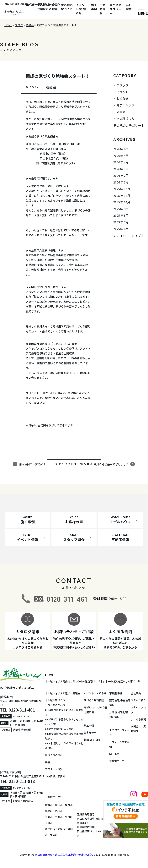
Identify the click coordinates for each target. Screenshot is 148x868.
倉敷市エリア (117, 761)
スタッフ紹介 (138, 700)
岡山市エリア (117, 754)
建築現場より (126, 119)
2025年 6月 (121, 229)
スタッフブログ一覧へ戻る (77, 464)
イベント (122, 92)
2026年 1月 (121, 182)
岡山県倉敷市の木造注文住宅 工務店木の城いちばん (64, 855)
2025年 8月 (121, 215)
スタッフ (122, 85)
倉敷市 (49, 805)
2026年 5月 (121, 156)
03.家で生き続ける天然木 (59, 729)
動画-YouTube (92, 740)
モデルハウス (126, 105)
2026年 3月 (121, 169)
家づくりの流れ (54, 755)
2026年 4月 (121, 162)
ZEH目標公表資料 (55, 776)
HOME (30, 5)
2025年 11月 (122, 196)
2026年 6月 (121, 149)
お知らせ (122, 98)
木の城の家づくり (67, 7)
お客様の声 (90, 732)
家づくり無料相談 (94, 700)
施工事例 (94, 7)
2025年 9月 (121, 209)
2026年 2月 (121, 175)
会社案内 (129, 7)
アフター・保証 (54, 769)
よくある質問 (138, 719)
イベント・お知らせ (95, 693)
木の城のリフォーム (116, 9)
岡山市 (59, 805)
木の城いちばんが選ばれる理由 (48, 7)
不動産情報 (103, 9)
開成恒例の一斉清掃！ (32, 464)
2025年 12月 (122, 189)
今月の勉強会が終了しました (111, 464)
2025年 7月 (121, 222)
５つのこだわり (55, 705)
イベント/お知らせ (81, 9)
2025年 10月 (122, 202)
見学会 (121, 112)
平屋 (48, 762)
